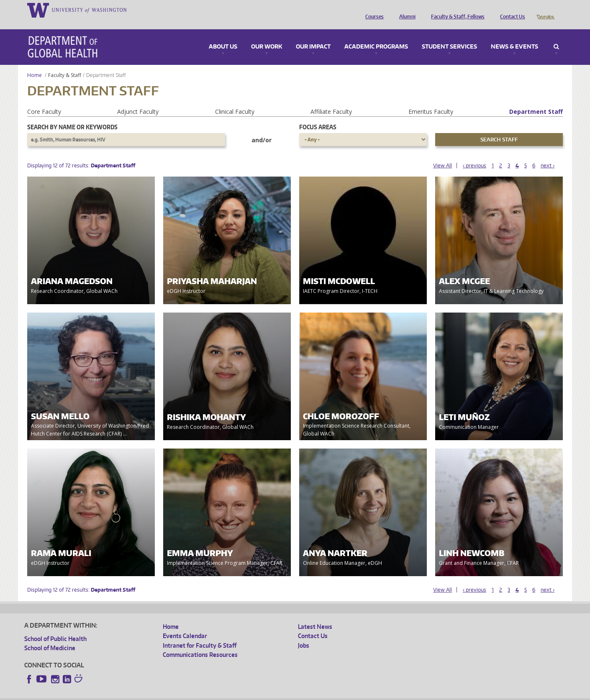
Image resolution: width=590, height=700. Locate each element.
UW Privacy (135, 694)
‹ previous (475, 154)
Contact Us (510, 10)
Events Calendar (185, 624)
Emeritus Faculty (431, 100)
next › (548, 154)
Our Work (267, 35)
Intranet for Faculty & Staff (200, 634)
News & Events (514, 35)
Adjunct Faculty (138, 100)
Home (35, 63)
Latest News (315, 615)
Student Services (449, 35)
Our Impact (313, 35)
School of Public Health (55, 627)
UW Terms (169, 694)
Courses (372, 10)
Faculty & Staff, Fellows (456, 10)
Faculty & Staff (65, 63)
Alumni (405, 10)
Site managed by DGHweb (219, 694)
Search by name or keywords (72, 115)
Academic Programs (376, 35)
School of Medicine (50, 636)
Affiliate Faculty (331, 100)
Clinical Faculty (235, 100)
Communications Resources (200, 643)
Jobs (304, 634)
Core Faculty (44, 100)
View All (442, 154)
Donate (545, 10)
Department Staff (536, 100)
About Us (223, 35)
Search (556, 35)
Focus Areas (318, 115)
